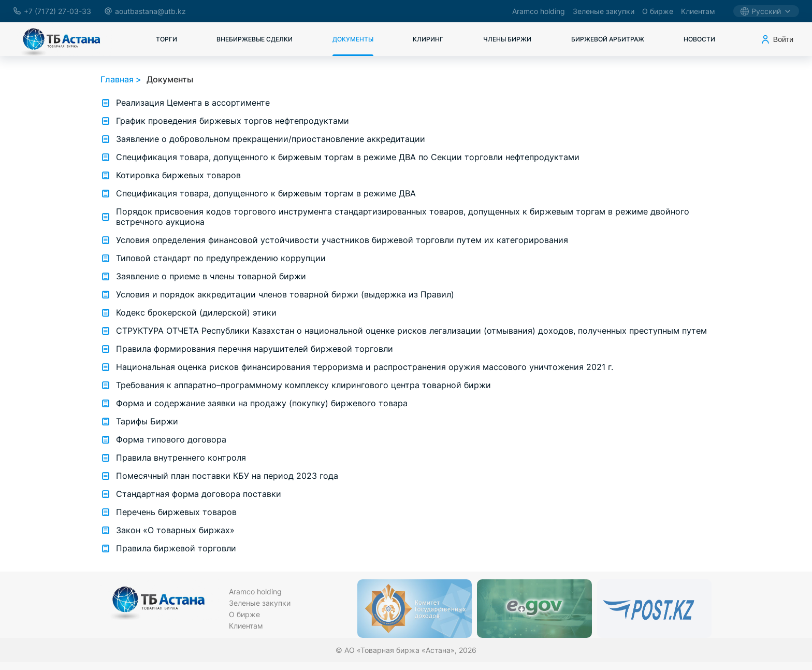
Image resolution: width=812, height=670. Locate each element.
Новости (699, 39)
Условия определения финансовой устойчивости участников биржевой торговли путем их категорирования (342, 240)
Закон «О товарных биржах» (175, 530)
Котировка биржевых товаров (178, 175)
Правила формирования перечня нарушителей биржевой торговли (255, 349)
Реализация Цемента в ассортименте (193, 103)
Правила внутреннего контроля (181, 458)
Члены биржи (507, 39)
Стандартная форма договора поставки (199, 494)
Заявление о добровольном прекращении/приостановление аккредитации (271, 139)
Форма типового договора (171, 439)
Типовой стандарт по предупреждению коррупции (221, 258)
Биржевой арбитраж (608, 39)
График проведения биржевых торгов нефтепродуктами (233, 121)
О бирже (658, 11)
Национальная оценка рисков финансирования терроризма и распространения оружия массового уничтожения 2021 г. (365, 367)
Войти (777, 39)
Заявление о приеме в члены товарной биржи (211, 276)
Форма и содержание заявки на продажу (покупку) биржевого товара (262, 403)
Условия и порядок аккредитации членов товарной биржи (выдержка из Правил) (285, 294)
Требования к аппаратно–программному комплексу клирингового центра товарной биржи (303, 385)
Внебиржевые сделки (255, 39)
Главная (117, 79)
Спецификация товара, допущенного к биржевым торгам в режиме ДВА (266, 193)
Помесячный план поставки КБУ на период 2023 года (227, 476)
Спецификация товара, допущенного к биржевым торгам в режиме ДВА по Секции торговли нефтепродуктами (348, 157)
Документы (353, 39)
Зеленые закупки (604, 11)
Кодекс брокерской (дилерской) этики (196, 312)
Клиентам (698, 11)
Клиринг (428, 39)
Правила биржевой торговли (176, 548)
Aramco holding (539, 11)
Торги (166, 39)
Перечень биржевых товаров (176, 512)
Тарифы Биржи (147, 421)
